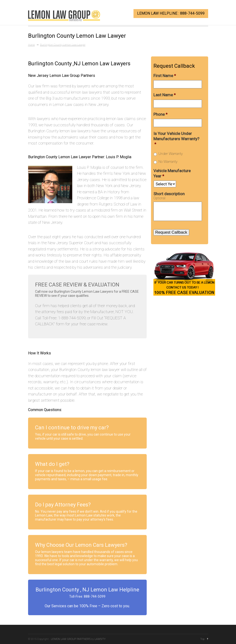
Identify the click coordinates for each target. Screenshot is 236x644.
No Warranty (168, 162)
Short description (169, 194)
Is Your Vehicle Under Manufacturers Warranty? (176, 139)
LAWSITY (100, 639)
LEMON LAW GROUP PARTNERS (71, 639)
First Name (165, 76)
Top (202, 639)
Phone (160, 114)
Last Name (165, 95)
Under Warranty (171, 154)
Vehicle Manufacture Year (172, 173)
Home (31, 45)
